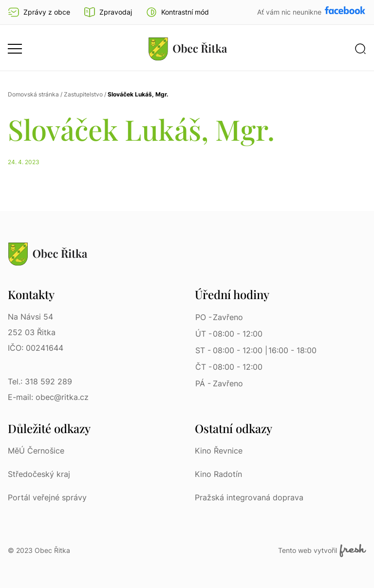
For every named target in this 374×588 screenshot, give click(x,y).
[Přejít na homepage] (188, 49)
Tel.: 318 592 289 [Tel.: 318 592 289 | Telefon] (40, 381)
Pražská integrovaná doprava (249, 497)
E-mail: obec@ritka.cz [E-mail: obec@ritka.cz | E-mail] (48, 397)
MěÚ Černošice (36, 451)
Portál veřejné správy (47, 497)
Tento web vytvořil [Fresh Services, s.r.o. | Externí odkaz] (322, 550)
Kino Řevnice (219, 451)
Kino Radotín (218, 474)
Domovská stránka (33, 94)
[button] (177, 12)
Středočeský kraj (39, 474)
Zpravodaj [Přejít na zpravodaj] (108, 12)
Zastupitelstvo (83, 94)
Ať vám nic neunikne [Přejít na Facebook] (290, 12)
